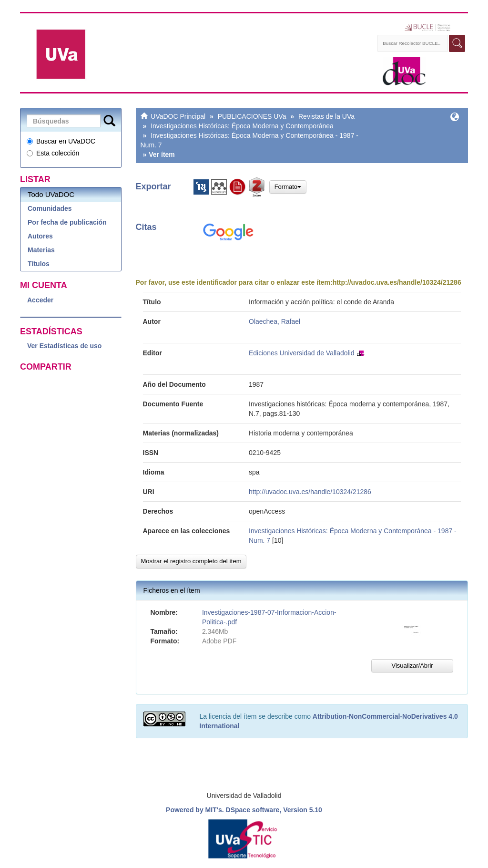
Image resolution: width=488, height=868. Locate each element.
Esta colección (53, 153)
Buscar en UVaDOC (61, 141)
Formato (288, 187)
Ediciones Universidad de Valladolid (302, 353)
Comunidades (50, 208)
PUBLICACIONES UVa (252, 116)
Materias (41, 250)
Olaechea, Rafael (274, 321)
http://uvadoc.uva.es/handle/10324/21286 (397, 282)
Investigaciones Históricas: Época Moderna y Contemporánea (242, 126)
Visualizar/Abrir (412, 666)
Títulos (39, 264)
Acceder (40, 300)
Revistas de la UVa (326, 116)
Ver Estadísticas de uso (64, 346)
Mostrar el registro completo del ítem (191, 561)
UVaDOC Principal (178, 116)
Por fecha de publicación (67, 222)
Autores (40, 236)
